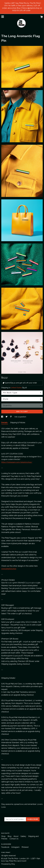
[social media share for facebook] (2, 417)
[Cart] (42, 17)
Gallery (24, 836)
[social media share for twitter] (7, 417)
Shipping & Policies (18, 423)
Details (5, 423)
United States (16, 388)
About (16, 836)
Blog (10, 836)
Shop (4, 836)
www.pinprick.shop (9, 569)
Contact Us (14, 839)
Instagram (16, 847)
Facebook (6, 847)
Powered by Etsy (8, 864)
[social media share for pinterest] (11, 417)
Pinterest (25, 847)
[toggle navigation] (3, 17)
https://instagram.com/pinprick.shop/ (17, 462)
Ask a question (20, 417)
